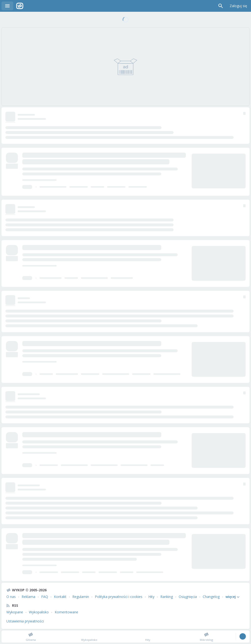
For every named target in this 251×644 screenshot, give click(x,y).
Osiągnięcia (188, 597)
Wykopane (15, 612)
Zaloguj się (238, 6)
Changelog (211, 597)
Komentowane (66, 612)
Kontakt (60, 597)
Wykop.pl (20, 6)
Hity (151, 597)
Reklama (28, 597)
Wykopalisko (39, 612)
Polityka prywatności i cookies (119, 597)
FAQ (45, 597)
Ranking (167, 597)
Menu (7, 6)
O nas (11, 597)
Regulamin (81, 597)
